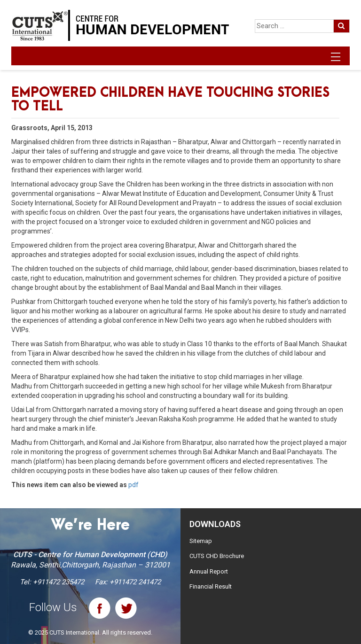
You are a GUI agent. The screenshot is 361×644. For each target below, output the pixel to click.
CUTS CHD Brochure (217, 556)
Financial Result (211, 586)
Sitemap (201, 541)
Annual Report (209, 571)
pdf (133, 485)
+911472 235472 (59, 582)
